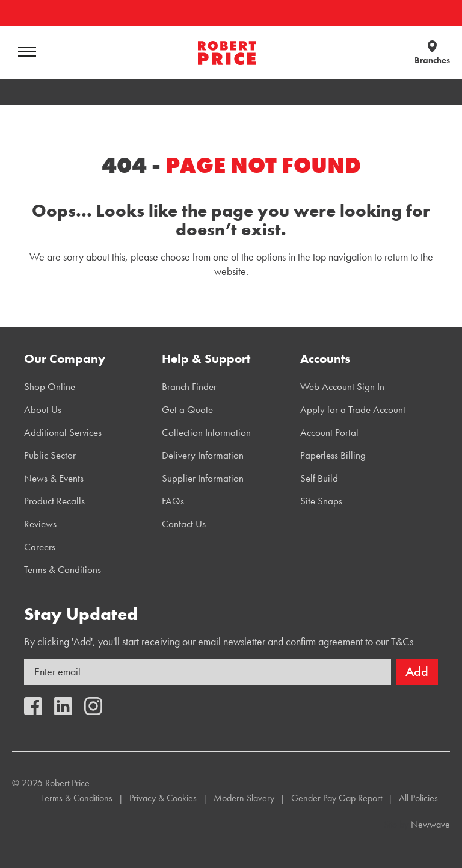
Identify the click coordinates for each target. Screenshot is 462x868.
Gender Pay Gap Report (337, 798)
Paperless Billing (333, 455)
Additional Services (63, 432)
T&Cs (402, 641)
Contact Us (184, 524)
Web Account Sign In (342, 386)
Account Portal (329, 432)
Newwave (430, 824)
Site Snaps (321, 501)
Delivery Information (203, 455)
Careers (40, 547)
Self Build (319, 478)
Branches (432, 60)
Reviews (40, 524)
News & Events (54, 478)
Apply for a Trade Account (353, 409)
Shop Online (50, 386)
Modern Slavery (244, 798)
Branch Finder (189, 386)
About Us (43, 409)
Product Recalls (54, 501)
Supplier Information (203, 478)
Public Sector (50, 455)
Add (417, 671)
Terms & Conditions (63, 569)
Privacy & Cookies (163, 798)
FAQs (173, 501)
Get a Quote (187, 409)
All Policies (418, 798)
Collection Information (206, 432)
